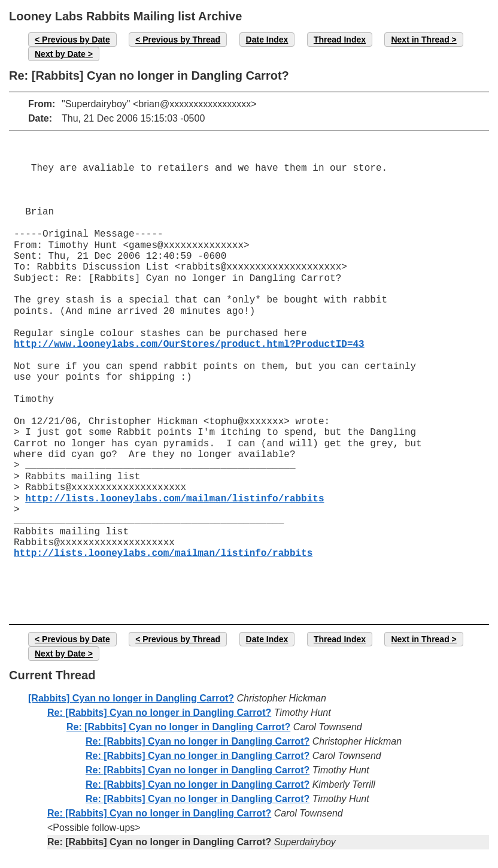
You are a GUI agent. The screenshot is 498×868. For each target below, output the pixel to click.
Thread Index (340, 40)
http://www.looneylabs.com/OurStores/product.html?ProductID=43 (189, 344)
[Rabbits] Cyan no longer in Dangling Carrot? (131, 698)
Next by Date (60, 54)
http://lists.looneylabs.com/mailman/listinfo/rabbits (174, 499)
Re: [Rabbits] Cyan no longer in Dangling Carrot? (159, 713)
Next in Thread (420, 40)
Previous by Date (76, 40)
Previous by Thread (181, 40)
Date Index (267, 40)
